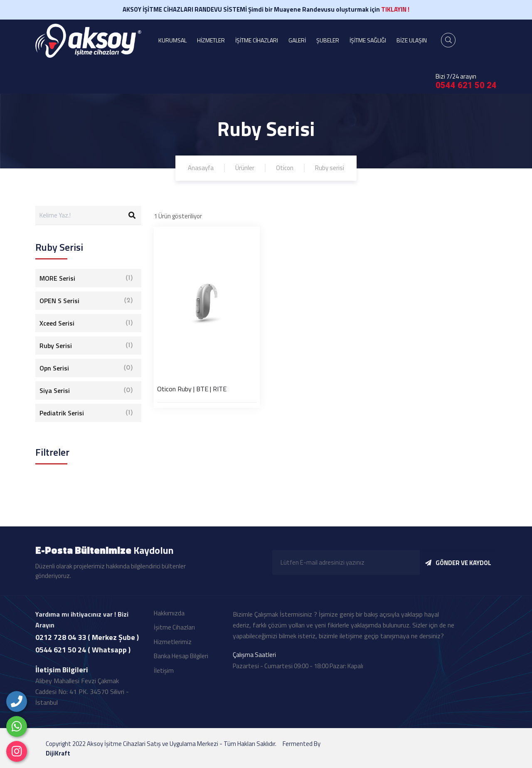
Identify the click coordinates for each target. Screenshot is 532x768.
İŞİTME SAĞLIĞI (368, 40)
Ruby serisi (330, 168)
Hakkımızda (169, 621)
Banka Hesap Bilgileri (181, 664)
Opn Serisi (86, 368)
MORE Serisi (86, 278)
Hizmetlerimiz (173, 649)
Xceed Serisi (86, 323)
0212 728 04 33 (61, 645)
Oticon (285, 168)
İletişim (164, 678)
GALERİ (297, 40)
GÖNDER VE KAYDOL (458, 571)
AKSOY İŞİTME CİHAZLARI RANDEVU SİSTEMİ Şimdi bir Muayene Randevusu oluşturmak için (266, 9)
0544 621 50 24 (466, 85)
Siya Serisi (86, 390)
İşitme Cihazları (174, 635)
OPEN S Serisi (86, 301)
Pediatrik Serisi (86, 413)
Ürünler (245, 168)
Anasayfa (201, 168)
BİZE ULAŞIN (412, 40)
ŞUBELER (328, 40)
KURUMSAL (172, 40)
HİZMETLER (211, 40)
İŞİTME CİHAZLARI (257, 40)
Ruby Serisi (86, 346)
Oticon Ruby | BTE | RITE (192, 389)
